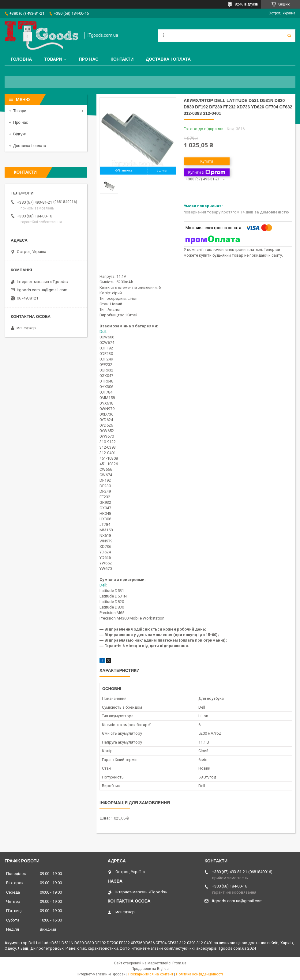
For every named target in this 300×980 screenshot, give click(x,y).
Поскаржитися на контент (151, 974)
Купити (207, 161)
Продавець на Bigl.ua (150, 969)
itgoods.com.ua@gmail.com (42, 290)
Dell (103, 332)
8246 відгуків (246, 4)
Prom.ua (179, 963)
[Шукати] (289, 36)
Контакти (122, 59)
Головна (21, 59)
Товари (53, 59)
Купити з (206, 172)
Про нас (88, 59)
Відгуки (20, 134)
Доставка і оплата (168, 59)
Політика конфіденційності (199, 974)
